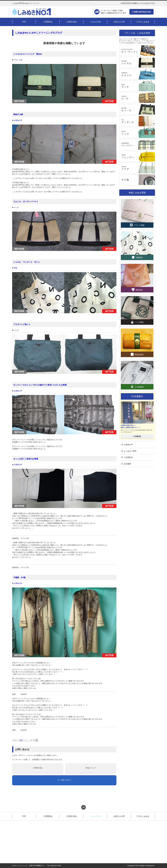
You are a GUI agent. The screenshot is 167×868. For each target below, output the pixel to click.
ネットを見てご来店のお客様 (26, 459)
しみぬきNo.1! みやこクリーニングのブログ (39, 33)
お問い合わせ (64, 780)
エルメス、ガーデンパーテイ (26, 201)
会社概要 (126, 464)
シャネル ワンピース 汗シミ (27, 262)
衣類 (15, 268)
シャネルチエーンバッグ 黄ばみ (28, 54)
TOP (24, 22)
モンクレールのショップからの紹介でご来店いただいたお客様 (40, 385)
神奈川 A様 (18, 114)
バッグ (16, 208)
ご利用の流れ (71, 22)
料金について (91, 768)
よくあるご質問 (129, 451)
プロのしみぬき (143, 22)
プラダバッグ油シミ (22, 324)
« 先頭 (20, 740)
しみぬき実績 (95, 22)
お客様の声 (18, 120)
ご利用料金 (48, 22)
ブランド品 (18, 60)
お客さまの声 (119, 22)
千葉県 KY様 (19, 577)
